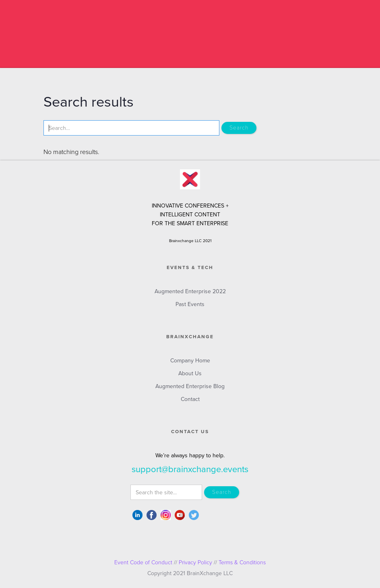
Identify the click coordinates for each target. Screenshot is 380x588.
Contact (190, 399)
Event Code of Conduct (143, 562)
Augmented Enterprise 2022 (190, 291)
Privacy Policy (195, 562)
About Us (190, 373)
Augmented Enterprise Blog (190, 386)
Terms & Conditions (242, 562)
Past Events (190, 304)
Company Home (190, 361)
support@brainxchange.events (190, 469)
